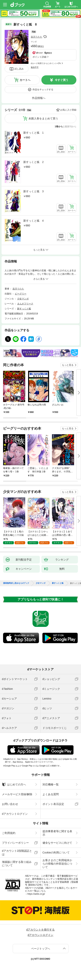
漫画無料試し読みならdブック (16, 583)
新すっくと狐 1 (33, 133)
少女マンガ (23, 299)
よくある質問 (51, 794)
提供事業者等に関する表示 (57, 833)
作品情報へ (39, 98)
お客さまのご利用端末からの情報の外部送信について (57, 864)
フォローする (45, 37)
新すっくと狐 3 (33, 191)
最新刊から (71, 127)
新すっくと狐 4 (33, 221)
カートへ (25, 80)
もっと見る (68, 365)
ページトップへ (41, 949)
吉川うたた (37, 37)
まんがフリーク (25, 304)
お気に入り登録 (68, 110)
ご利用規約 (9, 833)
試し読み (19, 69)
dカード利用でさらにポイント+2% (46, 63)
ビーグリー (21, 294)
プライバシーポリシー (15, 843)
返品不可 (35, 67)
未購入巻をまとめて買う (43, 118)
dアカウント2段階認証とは (17, 853)
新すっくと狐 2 (33, 162)
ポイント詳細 (39, 57)
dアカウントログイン (15, 814)
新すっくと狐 (24, 309)
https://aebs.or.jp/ (36, 894)
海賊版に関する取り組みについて (17, 864)
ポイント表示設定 (53, 804)
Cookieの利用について (56, 853)
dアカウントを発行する (41, 930)
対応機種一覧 (51, 784)
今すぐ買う (62, 80)
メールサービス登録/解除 (17, 794)
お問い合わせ (10, 804)
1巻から (59, 127)
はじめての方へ (14, 784)
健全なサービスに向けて (57, 843)
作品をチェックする (43, 90)
